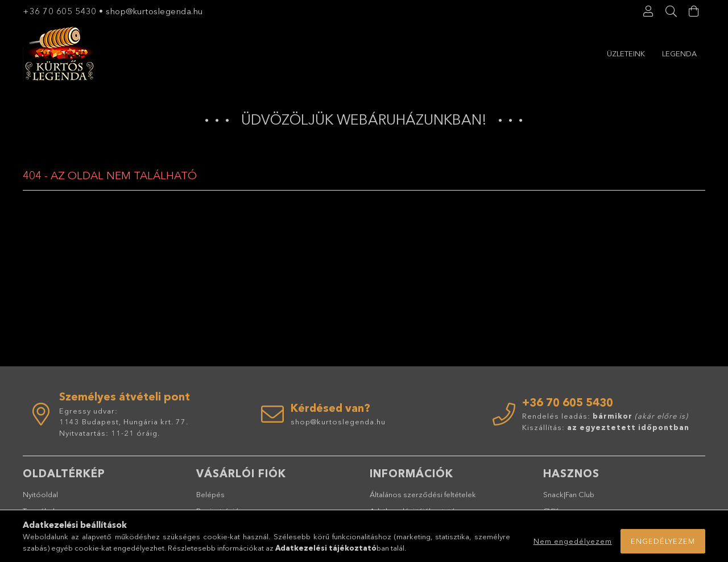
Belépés (210, 494)
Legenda (624, 53)
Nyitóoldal (40, 494)
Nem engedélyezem (573, 541)
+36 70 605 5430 (60, 11)
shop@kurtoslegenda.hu (156, 11)
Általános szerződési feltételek (423, 494)
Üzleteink (678, 53)
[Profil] (648, 11)
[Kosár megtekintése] (694, 11)
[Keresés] (671, 11)
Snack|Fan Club (569, 494)
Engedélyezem (663, 541)
